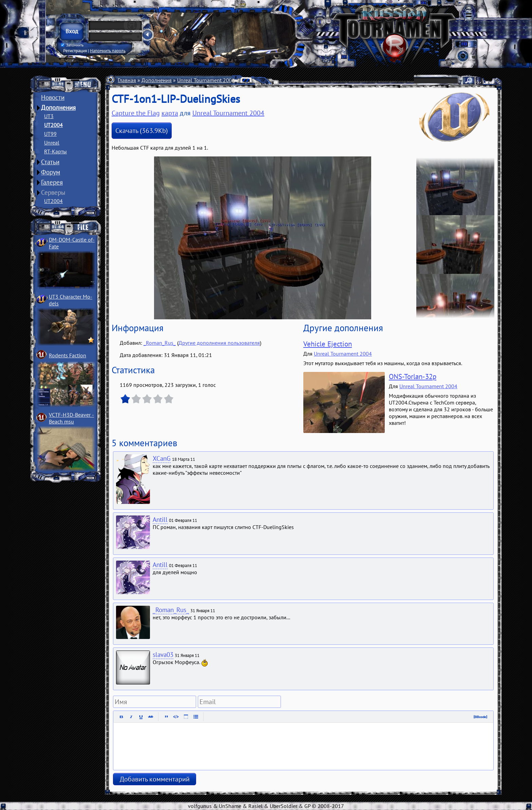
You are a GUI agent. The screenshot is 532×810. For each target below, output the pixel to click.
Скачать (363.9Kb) (142, 131)
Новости (53, 97)
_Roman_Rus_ (160, 343)
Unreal (52, 143)
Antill (160, 520)
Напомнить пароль (108, 51)
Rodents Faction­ (68, 355)
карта (170, 113)
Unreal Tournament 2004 (206, 80)
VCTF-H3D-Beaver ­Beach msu (71, 418)
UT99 (50, 134)
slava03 (163, 655)
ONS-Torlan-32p (413, 376)
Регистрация (75, 51)
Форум (51, 172)
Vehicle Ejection (328, 344)
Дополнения (58, 108)
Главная (127, 80)
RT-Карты (55, 151)
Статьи (50, 162)
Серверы (53, 192)
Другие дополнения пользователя (219, 343)
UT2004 (53, 125)
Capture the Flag (280, 80)
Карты (248, 80)
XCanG (162, 458)
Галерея (52, 182)
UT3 (49, 116)
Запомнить (72, 45)
